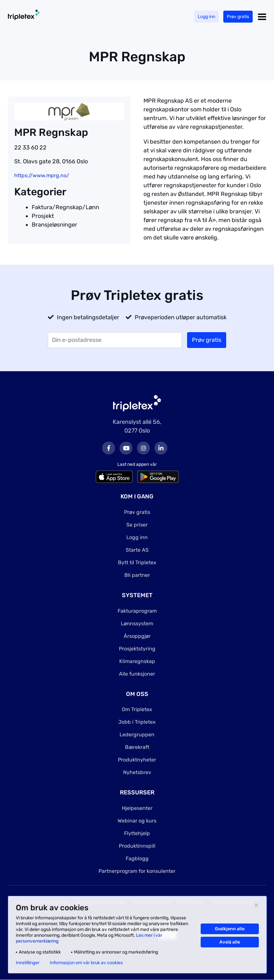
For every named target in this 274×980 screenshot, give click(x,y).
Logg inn (206, 17)
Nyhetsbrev (137, 772)
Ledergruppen (137, 735)
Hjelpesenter (137, 808)
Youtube (126, 448)
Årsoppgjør (137, 636)
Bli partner (137, 575)
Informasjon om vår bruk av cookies (86, 963)
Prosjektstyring (137, 649)
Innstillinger (28, 963)
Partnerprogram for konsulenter (137, 871)
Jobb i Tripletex (137, 722)
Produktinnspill (137, 846)
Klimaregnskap (137, 661)
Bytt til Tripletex (137, 562)
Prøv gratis (238, 17)
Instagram (143, 448)
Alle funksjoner (137, 674)
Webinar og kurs (137, 821)
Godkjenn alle (230, 929)
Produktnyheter (137, 760)
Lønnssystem (137, 623)
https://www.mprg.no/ (42, 175)
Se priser (137, 525)
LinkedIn (161, 448)
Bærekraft (137, 747)
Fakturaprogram (137, 611)
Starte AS (137, 550)
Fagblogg (137, 858)
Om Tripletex (137, 709)
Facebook (109, 448)
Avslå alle (230, 942)
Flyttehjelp (137, 833)
